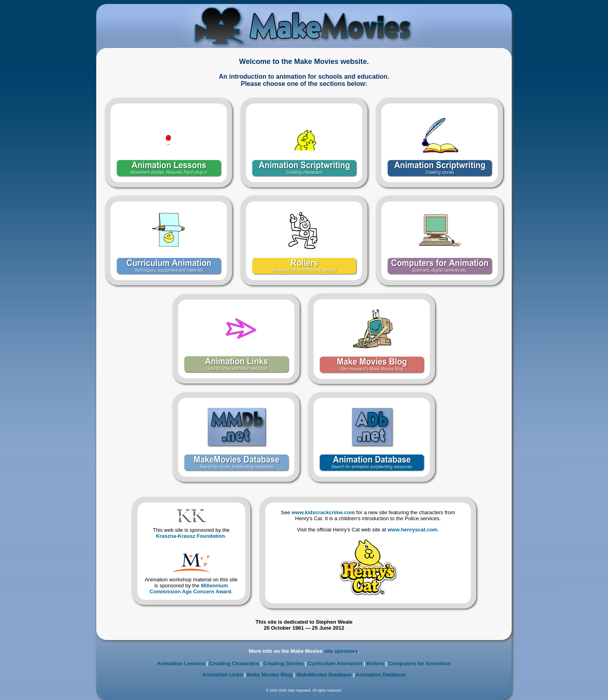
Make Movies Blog (270, 675)
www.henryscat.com (412, 530)
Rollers (375, 663)
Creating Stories (283, 663)
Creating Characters (234, 663)
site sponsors (341, 651)
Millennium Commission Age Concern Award (190, 589)
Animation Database (381, 675)
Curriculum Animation (335, 663)
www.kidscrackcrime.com (323, 512)
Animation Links (223, 675)
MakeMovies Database (324, 675)
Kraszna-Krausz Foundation (190, 536)
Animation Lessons (181, 663)
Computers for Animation (419, 663)
